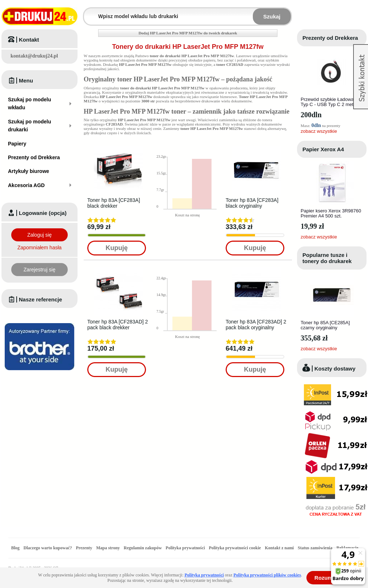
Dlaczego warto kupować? (48, 548)
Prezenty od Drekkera (330, 38)
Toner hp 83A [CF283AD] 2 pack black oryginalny (256, 325)
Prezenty (84, 548)
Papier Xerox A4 (323, 149)
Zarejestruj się (39, 270)
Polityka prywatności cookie (235, 548)
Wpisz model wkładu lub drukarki (88, 12)
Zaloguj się (39, 235)
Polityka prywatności (185, 548)
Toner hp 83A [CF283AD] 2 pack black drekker (118, 325)
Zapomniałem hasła (39, 248)
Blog (15, 548)
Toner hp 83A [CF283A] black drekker (114, 203)
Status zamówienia (316, 548)
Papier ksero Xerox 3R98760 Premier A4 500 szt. (331, 213)
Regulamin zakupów (143, 548)
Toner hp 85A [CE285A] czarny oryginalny (325, 325)
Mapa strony (108, 548)
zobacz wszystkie (319, 131)
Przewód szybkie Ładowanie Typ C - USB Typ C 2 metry (330, 102)
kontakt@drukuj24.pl (34, 56)
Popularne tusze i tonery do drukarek (327, 258)
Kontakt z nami (279, 548)
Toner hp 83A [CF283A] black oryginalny (252, 203)
